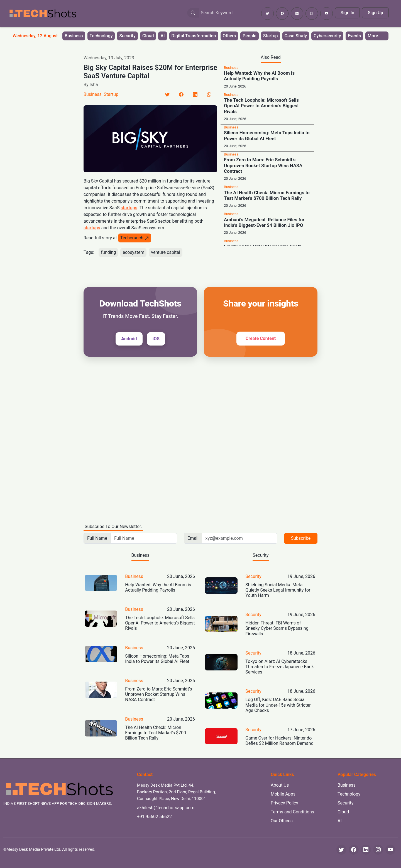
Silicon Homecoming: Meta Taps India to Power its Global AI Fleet (267, 135)
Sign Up (376, 13)
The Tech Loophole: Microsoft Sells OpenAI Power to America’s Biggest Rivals (261, 106)
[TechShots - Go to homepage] (43, 14)
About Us (280, 785)
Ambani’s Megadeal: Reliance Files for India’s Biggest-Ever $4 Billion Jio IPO (264, 222)
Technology (101, 36)
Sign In (347, 13)
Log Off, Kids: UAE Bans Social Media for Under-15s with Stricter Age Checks (278, 705)
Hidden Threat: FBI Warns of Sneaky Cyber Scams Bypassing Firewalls (277, 628)
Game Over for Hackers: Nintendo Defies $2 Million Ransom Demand (279, 741)
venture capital (166, 252)
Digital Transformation (194, 36)
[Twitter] (167, 94)
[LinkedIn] (195, 94)
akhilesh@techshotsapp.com (166, 808)
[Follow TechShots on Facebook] (282, 14)
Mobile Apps (283, 794)
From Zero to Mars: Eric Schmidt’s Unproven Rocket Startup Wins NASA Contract (263, 165)
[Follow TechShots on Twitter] (267, 14)
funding (108, 252)
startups (129, 208)
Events (354, 36)
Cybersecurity (327, 36)
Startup (271, 36)
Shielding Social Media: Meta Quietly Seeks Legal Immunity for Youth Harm (278, 590)
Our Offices (282, 821)
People (249, 36)
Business (74, 36)
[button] (377, 36)
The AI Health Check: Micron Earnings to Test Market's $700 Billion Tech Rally (267, 195)
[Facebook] (181, 94)
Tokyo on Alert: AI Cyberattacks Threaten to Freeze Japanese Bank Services (280, 667)
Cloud (148, 36)
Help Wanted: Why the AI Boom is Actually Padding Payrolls (259, 76)
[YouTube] (390, 850)
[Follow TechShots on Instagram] (312, 14)
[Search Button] (193, 13)
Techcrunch (135, 238)
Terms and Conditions (292, 812)
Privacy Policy (284, 803)
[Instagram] (378, 850)
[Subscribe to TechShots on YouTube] (327, 14)
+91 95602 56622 (154, 817)
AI (162, 36)
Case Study (296, 36)
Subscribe (301, 538)
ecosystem (133, 252)
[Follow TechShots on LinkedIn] (297, 14)
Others (229, 36)
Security (127, 36)
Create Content (261, 338)
